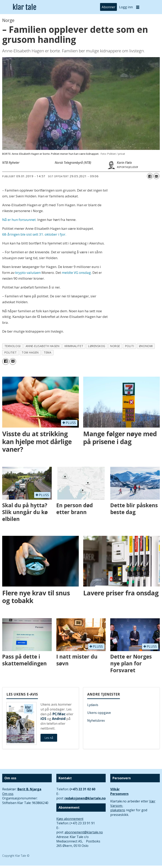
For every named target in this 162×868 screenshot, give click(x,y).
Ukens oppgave (99, 713)
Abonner (108, 7)
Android (59, 719)
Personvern (119, 794)
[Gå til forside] (25, 7)
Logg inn (126, 7)
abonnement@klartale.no (84, 832)
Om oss (8, 794)
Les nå (49, 738)
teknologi (13, 346)
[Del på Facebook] (150, 176)
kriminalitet (74, 346)
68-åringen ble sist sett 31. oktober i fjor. (34, 234)
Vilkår (115, 789)
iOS (43, 719)
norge (115, 346)
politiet (11, 352)
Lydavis (93, 705)
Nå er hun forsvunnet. (19, 220)
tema (48, 352)
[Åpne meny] (138, 7)
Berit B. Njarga (29, 789)
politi (130, 346)
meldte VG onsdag (76, 273)
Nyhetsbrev (96, 721)
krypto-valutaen (28, 273)
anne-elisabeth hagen (43, 346)
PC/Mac (59, 714)
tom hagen (30, 352)
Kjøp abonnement (70, 819)
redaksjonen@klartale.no (85, 798)
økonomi (146, 346)
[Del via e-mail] (156, 176)
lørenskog (97, 346)
